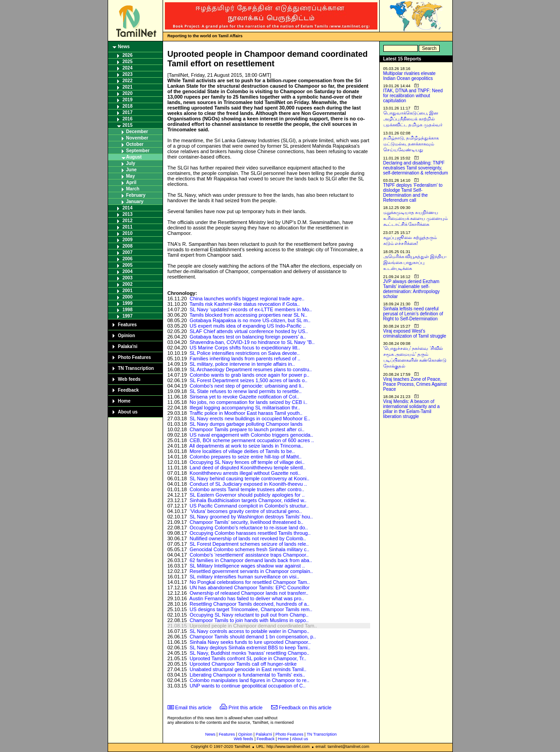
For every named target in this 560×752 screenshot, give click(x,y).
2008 (128, 246)
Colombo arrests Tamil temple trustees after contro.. (247, 489)
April (131, 182)
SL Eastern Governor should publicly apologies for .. (247, 495)
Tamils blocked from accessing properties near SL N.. (248, 315)
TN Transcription (136, 368)
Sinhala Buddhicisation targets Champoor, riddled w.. (248, 500)
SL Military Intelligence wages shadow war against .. (247, 566)
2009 (128, 240)
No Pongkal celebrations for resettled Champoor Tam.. (250, 582)
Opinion (127, 336)
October (135, 144)
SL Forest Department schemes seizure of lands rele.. (249, 544)
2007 (128, 252)
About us (128, 412)
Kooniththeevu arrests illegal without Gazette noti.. (245, 473)
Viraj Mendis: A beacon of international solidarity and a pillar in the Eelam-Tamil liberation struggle (412, 409)
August (134, 157)
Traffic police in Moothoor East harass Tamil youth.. (246, 413)
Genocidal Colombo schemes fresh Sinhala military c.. (249, 549)
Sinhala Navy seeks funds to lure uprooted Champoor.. (250, 642)
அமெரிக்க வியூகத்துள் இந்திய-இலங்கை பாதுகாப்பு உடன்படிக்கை (415, 262)
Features (128, 325)
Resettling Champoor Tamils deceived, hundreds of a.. (249, 604)
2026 (128, 55)
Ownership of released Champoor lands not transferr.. (249, 593)
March (133, 189)
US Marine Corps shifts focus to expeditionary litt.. (245, 348)
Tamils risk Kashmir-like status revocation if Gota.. (245, 304)
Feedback (129, 390)
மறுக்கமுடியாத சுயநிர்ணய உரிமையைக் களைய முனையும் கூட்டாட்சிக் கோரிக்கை (416, 218)
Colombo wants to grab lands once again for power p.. (249, 375)
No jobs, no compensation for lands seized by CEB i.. (248, 402)
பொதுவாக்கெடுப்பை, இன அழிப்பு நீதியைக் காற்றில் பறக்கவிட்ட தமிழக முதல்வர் (413, 119)
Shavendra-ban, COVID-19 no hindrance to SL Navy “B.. (252, 342)
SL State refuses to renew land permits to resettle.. (245, 391)
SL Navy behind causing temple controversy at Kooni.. (249, 478)
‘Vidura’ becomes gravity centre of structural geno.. (245, 511)
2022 (128, 81)
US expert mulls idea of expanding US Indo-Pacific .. (248, 326)
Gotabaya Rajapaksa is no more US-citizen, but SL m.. (250, 320)
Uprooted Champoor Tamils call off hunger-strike (243, 664)
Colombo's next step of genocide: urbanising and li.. (247, 386)
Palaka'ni (128, 346)
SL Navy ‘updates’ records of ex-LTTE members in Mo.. (250, 309)
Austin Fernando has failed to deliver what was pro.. (247, 598)
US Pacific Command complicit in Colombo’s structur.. (249, 506)
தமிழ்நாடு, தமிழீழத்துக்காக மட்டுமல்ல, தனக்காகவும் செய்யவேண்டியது (411, 144)
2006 (128, 259)
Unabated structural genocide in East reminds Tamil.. (248, 669)
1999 (128, 303)
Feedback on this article (305, 707)
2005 (128, 265)
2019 (128, 100)
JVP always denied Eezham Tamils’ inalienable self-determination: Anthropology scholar (412, 289)
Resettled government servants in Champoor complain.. (251, 571)
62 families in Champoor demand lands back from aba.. (251, 560)
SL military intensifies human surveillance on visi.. (244, 577)
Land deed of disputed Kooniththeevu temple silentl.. (248, 468)
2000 (128, 297)
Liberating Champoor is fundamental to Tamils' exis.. (247, 675)
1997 (128, 316)
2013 (128, 214)
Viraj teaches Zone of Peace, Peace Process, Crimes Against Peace (415, 384)
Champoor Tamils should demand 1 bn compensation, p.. (253, 637)
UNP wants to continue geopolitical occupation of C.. (247, 686)
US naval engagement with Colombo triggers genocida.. (251, 435)
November (137, 138)
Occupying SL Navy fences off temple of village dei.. (247, 462)
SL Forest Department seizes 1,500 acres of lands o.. (248, 380)
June (131, 170)
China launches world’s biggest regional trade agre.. (247, 299)
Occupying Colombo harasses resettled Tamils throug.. (250, 533)
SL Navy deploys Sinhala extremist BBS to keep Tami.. (250, 647)
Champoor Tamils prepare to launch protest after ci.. (247, 429)
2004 (128, 271)
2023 (128, 74)
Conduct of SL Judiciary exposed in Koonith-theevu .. (248, 484)
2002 (128, 284)
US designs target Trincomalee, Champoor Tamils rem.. (251, 609)
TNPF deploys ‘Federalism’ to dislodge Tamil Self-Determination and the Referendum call (413, 193)
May (131, 176)
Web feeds (129, 379)
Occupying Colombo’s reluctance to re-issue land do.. (248, 528)
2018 (128, 106)
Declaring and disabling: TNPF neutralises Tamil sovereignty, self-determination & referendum (416, 168)
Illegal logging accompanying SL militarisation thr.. (245, 408)
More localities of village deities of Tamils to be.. (242, 451)
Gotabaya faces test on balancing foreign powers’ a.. (248, 337)
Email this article (193, 707)
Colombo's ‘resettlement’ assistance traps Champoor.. (249, 555)
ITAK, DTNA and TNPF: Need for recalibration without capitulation (413, 96)
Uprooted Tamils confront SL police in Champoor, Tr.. (248, 658)
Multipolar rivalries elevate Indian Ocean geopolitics (410, 76)
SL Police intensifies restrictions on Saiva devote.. (244, 353)
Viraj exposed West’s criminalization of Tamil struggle (415, 334)
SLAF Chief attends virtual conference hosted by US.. (248, 331)
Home (124, 401)
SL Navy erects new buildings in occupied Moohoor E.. (250, 418)
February (136, 195)
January (135, 202)
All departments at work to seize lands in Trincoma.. (246, 446)
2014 (128, 208)
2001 (128, 291)
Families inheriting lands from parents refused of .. (245, 359)
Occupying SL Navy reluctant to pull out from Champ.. (249, 615)
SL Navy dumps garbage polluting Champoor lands (246, 424)
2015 (128, 125)
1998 (128, 310)
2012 (128, 221)
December (137, 132)
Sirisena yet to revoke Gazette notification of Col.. (244, 397)
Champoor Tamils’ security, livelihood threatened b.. (246, 522)
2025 (128, 62)
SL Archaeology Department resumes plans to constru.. (250, 369)
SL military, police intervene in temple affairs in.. (242, 364)
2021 (128, 87)
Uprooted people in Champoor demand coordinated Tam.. (253, 626)
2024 (128, 68)
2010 (128, 233)
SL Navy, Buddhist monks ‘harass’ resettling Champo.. (249, 653)
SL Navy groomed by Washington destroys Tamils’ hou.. (251, 517)
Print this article (245, 707)
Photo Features (135, 357)
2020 (128, 93)
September (138, 151)
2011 (128, 227)
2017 (128, 112)
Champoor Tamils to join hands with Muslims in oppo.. (249, 620)
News (124, 47)
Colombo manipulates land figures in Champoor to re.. (249, 680)
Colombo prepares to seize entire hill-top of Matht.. (245, 457)
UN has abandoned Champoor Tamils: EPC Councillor (249, 588)
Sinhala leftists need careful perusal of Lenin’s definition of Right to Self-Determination (413, 314)
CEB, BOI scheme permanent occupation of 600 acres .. (252, 440)
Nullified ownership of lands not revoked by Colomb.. (248, 538)
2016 (128, 119)
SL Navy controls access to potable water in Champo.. (249, 631)
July (131, 163)
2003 (128, 278)
